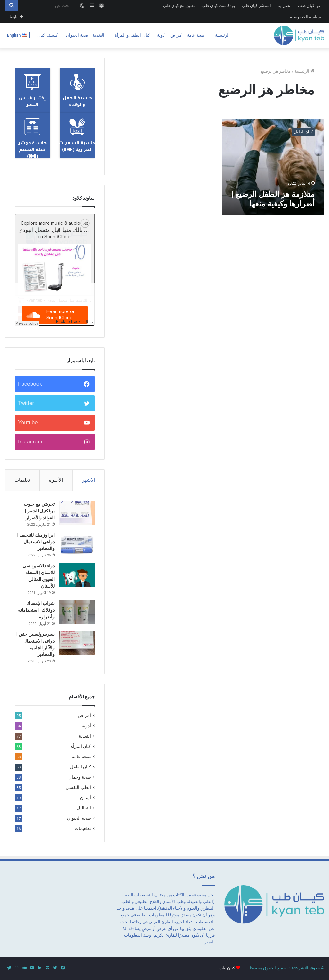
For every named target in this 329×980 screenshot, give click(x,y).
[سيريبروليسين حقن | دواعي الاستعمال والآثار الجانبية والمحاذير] (77, 643)
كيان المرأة (81, 746)
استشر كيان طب (256, 6)
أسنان (85, 798)
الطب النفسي (78, 787)
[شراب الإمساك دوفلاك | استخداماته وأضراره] (77, 612)
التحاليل (84, 808)
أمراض (176, 35)
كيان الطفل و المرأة (132, 35)
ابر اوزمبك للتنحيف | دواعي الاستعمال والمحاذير (36, 542)
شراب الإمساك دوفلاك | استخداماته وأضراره (36, 610)
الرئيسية (222, 35)
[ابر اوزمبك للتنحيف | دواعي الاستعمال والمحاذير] (77, 544)
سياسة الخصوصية (306, 17)
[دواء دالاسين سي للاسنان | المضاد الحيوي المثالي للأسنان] (77, 575)
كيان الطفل (80, 767)
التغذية (99, 35)
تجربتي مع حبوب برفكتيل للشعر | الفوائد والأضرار (39, 511)
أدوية (161, 35)
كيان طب (227, 968)
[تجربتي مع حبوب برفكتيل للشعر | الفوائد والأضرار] (77, 513)
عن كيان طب (310, 6)
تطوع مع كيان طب (179, 6)
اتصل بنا (284, 6)
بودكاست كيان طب (218, 6)
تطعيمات (83, 828)
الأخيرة (56, 480)
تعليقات (22, 480)
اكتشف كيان (48, 35)
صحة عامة (196, 35)
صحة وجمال (80, 777)
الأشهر (89, 480)
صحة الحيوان (77, 35)
